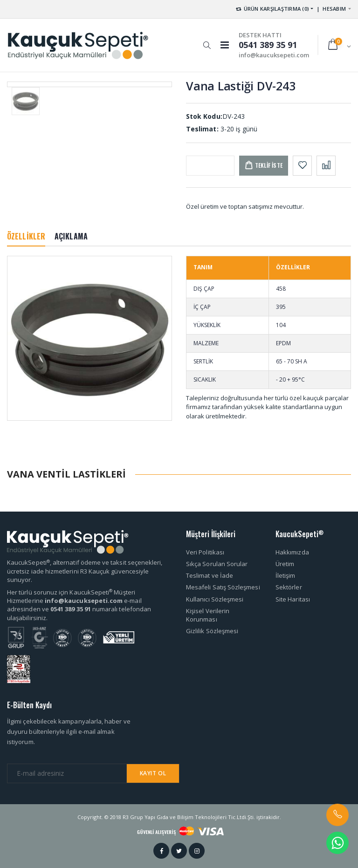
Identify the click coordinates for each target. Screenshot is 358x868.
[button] (207, 41)
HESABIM (334, 9)
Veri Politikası (205, 552)
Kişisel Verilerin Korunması (208, 615)
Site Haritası (293, 599)
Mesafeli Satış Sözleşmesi (223, 587)
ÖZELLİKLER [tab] (26, 236)
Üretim (285, 564)
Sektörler (289, 587)
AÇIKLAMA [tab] (71, 236)
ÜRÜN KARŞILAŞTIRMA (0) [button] (272, 9)
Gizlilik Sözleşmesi (212, 631)
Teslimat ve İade (210, 575)
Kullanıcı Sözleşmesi (215, 599)
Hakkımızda (292, 552)
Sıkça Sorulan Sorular (217, 564)
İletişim (286, 575)
